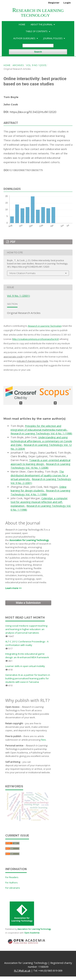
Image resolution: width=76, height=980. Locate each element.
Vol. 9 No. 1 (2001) (36, 65)
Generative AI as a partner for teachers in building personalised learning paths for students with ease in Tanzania (28, 678)
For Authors (11, 883)
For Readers (12, 877)
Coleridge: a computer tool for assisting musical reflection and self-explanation (39, 502)
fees (43, 740)
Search (38, 52)
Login (67, 3)
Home (22, 24)
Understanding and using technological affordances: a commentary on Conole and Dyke (41, 441)
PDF (12, 242)
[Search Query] (38, 46)
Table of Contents (37, 31)
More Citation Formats (22, 273)
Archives (18, 65)
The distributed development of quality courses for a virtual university (39, 475)
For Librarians (13, 888)
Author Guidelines (25, 38)
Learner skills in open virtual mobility (25, 666)
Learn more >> (13, 588)
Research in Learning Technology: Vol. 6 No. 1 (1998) (41, 433)
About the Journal (42, 24)
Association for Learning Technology (29, 540)
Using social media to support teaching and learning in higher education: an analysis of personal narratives (26, 629)
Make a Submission (28, 603)
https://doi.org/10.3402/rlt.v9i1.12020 (33, 112)
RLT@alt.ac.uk (22, 971)
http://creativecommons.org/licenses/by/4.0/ (36, 339)
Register (54, 3)
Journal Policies (53, 38)
